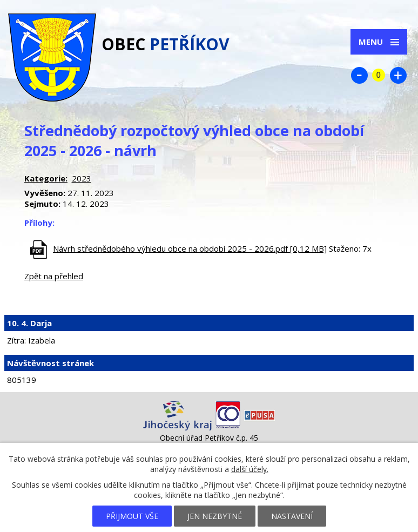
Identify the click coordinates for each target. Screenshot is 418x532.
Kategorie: (46, 178)
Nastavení (292, 516)
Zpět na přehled (54, 276)
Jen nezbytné (215, 516)
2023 (82, 178)
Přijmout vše (132, 516)
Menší (359, 75)
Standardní (379, 75)
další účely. (250, 469)
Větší (398, 75)
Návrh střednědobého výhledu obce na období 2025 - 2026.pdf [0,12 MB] (190, 248)
